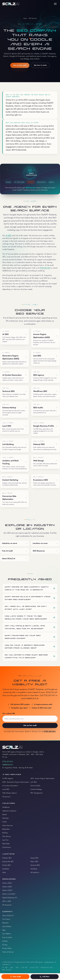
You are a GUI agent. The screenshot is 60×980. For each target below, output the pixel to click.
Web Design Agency (10, 793)
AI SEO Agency (8, 778)
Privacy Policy (7, 948)
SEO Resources (45, 551)
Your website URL (9, 714)
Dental (4, 814)
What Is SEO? (7, 883)
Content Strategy (36, 789)
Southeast (6, 869)
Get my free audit (20, 65)
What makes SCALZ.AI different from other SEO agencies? (28, 598)
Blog (4, 930)
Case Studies (7, 926)
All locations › (35, 872)
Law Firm (5, 840)
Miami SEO (34, 862)
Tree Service (7, 836)
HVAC (4, 822)
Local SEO (6, 789)
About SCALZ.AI (15, 559)
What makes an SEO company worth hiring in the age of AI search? (27, 588)
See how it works (40, 65)
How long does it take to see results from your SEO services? (26, 617)
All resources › (7, 905)
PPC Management (37, 793)
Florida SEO (6, 865)
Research (5, 923)
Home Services (8, 825)
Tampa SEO (34, 858)
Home (25, 18)
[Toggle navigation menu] (55, 4)
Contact (5, 941)
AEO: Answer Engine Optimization (42, 778)
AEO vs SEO (7, 901)
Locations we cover (45, 543)
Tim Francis (6, 919)
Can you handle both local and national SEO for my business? (25, 627)
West (4, 872)
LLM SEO (34, 782)
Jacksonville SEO (8, 862)
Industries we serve (15, 543)
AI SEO (9, 235)
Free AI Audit (15, 551)
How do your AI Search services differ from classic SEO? (25, 647)
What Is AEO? (7, 887)
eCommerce (7, 847)
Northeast (34, 869)
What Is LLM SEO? (9, 894)
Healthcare (6, 807)
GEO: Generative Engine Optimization (16, 782)
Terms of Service (8, 952)
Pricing (5, 945)
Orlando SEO (7, 858)
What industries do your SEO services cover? (23, 637)
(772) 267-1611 (45, 268)
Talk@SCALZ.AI (8, 765)
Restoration (6, 829)
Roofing (5, 833)
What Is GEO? (7, 890)
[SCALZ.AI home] (11, 4)
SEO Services (33, 18)
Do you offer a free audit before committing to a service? (26, 656)
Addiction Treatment (9, 811)
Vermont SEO (35, 865)
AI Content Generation (10, 786)
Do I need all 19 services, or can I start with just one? (26, 608)
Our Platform (7, 934)
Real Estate (6, 844)
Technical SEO (35, 786)
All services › (7, 797)
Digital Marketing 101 (10, 898)
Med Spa (5, 818)
